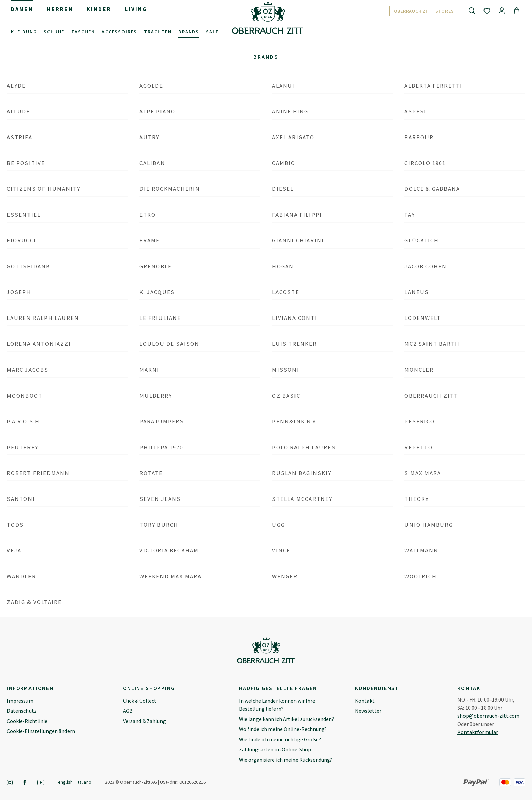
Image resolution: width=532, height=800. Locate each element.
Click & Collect (140, 701)
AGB (128, 711)
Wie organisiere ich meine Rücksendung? (286, 760)
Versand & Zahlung (144, 721)
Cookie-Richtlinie (27, 721)
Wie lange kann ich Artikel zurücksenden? (287, 719)
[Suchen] (472, 11)
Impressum (20, 701)
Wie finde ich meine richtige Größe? (280, 739)
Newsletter (368, 711)
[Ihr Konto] (502, 11)
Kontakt (365, 701)
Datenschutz (22, 711)
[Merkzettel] (487, 11)
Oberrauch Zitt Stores (424, 11)
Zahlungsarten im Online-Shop (275, 749)
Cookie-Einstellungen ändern (41, 731)
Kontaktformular (478, 732)
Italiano (84, 782)
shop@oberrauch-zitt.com (488, 716)
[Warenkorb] (517, 11)
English (65, 782)
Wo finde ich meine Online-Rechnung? (283, 729)
